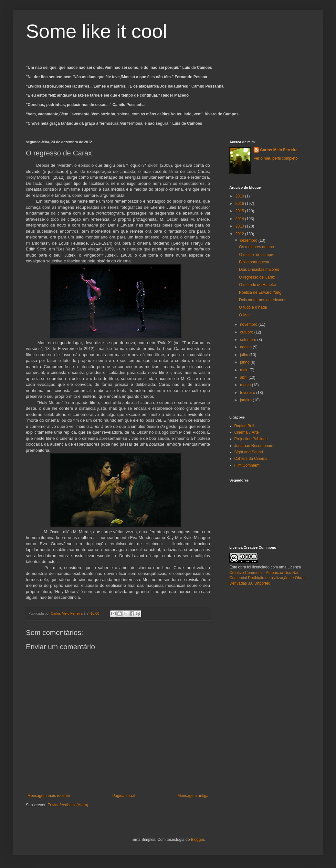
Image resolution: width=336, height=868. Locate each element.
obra (242, 567)
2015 (240, 211)
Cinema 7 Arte (247, 432)
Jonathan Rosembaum (254, 446)
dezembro (249, 240)
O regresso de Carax (257, 277)
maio (245, 370)
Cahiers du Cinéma (251, 459)
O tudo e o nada (253, 307)
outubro (247, 332)
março (246, 385)
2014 (240, 219)
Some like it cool (96, 31)
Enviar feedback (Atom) (68, 805)
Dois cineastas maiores (259, 270)
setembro (249, 340)
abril (244, 377)
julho (245, 355)
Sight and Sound (249, 452)
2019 (240, 196)
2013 (240, 226)
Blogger (198, 840)
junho (245, 362)
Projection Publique (251, 439)
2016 (240, 204)
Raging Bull (244, 426)
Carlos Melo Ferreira (279, 150)
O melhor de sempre (257, 255)
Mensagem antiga (193, 796)
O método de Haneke (257, 285)
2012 (240, 234)
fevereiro (248, 393)
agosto (246, 347)
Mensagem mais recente (49, 796)
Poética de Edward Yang (260, 292)
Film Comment (247, 465)
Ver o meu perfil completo (276, 158)
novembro (249, 324)
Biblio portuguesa (254, 262)
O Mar (244, 315)
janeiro (246, 400)
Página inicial (124, 796)
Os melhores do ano (257, 247)
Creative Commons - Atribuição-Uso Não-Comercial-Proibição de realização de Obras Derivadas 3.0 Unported (267, 578)
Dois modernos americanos (263, 300)
